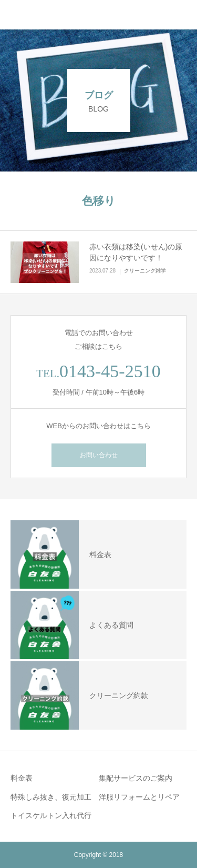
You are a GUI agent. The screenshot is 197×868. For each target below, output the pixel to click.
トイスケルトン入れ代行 (51, 815)
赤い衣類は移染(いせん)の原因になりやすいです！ (136, 252)
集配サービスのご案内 (136, 778)
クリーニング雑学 (145, 271)
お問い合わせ (99, 455)
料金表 (22, 778)
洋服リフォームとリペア (139, 797)
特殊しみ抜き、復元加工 (51, 797)
